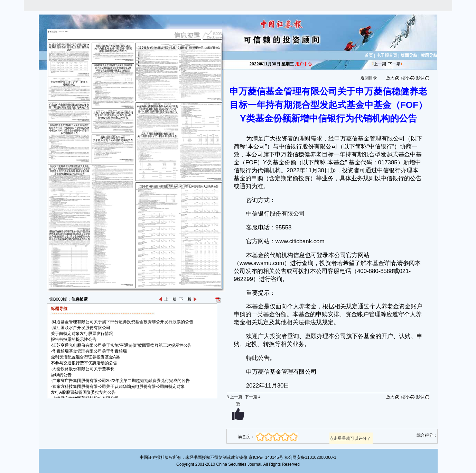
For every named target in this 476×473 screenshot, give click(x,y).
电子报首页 (387, 55)
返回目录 (369, 78)
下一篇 (253, 397)
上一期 (380, 64)
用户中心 (304, 64)
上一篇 (235, 397)
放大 (393, 78)
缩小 (408, 78)
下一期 (394, 64)
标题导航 (429, 55)
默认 (423, 78)
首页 (369, 55)
